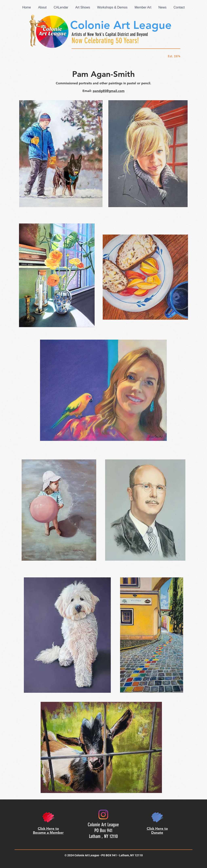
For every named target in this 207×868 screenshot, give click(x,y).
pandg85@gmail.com (109, 91)
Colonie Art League (121, 25)
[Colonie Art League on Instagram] (103, 815)
